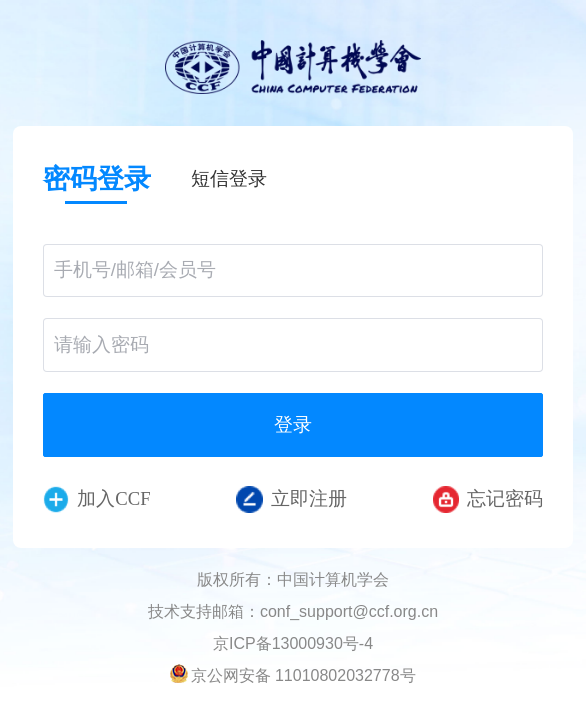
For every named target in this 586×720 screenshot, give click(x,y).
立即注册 (291, 499)
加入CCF (97, 499)
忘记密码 (488, 499)
